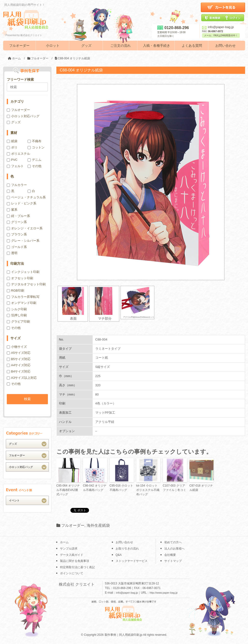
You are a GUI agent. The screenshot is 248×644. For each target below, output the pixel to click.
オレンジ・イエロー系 (25, 228)
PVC (12, 160)
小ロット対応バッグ (23, 116)
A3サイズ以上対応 (22, 378)
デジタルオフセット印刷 (26, 284)
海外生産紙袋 (98, 525)
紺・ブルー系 (18, 216)
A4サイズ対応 (19, 365)
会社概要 (170, 555)
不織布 (34, 141)
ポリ (12, 147)
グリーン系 (17, 222)
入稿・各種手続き (157, 46)
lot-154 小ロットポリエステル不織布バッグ (148, 490)
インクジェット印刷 (23, 272)
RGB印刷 (15, 291)
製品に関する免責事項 (75, 561)
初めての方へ (173, 542)
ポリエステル (18, 154)
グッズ (86, 46)
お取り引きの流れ (127, 549)
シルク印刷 (17, 309)
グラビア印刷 (18, 322)
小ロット (53, 46)
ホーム (64, 542)
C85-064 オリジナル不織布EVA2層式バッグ (68, 490)
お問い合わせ (225, 46)
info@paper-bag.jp (218, 27)
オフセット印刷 (20, 278)
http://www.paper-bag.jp (164, 593)
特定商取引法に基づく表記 (77, 567)
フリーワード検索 (20, 79)
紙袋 (12, 141)
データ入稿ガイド (72, 555)
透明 (12, 253)
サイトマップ (173, 561)
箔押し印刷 (17, 315)
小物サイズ (17, 347)
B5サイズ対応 (19, 359)
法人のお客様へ (174, 549)
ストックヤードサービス (132, 561)
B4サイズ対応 (19, 371)
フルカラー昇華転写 (23, 297)
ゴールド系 (17, 247)
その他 (34, 166)
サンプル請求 (69, 549)
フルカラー (17, 185)
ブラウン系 (17, 234)
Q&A (119, 555)
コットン (36, 147)
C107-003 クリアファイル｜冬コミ (174, 488)
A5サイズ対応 (19, 353)
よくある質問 (192, 46)
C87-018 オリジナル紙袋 (201, 488)
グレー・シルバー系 (23, 241)
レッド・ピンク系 (22, 203)
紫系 (12, 210)
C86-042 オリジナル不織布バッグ (95, 488)
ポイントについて (72, 573)
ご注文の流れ (120, 46)
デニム (34, 160)
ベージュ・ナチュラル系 (26, 197)
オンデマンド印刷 (22, 303)
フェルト (15, 166)
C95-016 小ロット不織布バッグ (121, 488)
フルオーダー (19, 46)
